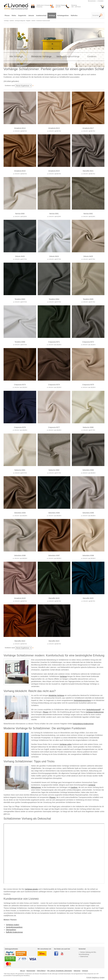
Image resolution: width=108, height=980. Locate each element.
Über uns (22, 971)
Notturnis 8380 (88, 427)
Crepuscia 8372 (88, 342)
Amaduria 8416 (20, 171)
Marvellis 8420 (88, 598)
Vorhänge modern (13, 925)
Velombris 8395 (88, 513)
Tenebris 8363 (20, 299)
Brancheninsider (31, 971)
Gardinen (74, 787)
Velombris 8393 (20, 513)
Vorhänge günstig (31, 889)
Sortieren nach (10, 86)
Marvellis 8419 (54, 598)
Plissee (45, 712)
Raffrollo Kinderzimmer (14, 932)
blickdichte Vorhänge (56, 695)
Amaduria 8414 (20, 128)
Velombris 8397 (54, 556)
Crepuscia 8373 (20, 385)
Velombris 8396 (20, 556)
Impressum (85, 971)
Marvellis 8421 (88, 171)
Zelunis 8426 (20, 256)
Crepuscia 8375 (88, 385)
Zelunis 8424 (54, 256)
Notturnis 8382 (54, 470)
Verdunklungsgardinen (14, 927)
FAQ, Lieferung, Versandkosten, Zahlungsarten (60, 971)
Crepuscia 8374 (54, 385)
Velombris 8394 (54, 513)
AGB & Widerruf (41, 971)
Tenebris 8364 (54, 299)
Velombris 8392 (88, 470)
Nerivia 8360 (20, 214)
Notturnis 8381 (20, 470)
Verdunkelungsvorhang (82, 700)
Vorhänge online (66, 744)
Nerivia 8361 (54, 214)
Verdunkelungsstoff (93, 710)
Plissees (52, 797)
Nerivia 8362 (88, 214)
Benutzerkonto (92, 1)
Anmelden (101, 1)
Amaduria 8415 (54, 171)
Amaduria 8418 (20, 598)
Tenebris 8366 (20, 342)
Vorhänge (63, 676)
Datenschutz (77, 971)
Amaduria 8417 (88, 128)
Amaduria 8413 (54, 128)
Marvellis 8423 (54, 641)
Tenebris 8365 (88, 299)
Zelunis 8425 (88, 256)
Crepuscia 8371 (54, 342)
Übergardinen (11, 930)
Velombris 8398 (88, 556)
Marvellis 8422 (20, 641)
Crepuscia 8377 (54, 427)
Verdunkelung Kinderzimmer (83, 724)
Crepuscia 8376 (20, 427)
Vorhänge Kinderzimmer (95, 712)
